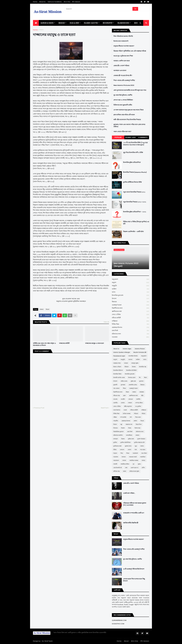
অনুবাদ (130, 283)
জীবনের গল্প (117, 396)
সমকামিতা (143, 457)
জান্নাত (134, 392)
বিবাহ (130, 428)
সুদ (134, 464)
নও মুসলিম (138, 406)
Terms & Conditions (55, 2)
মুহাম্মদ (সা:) (128, 446)
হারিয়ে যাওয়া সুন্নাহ (134, 471)
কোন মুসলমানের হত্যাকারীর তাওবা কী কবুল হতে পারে (130, 90)
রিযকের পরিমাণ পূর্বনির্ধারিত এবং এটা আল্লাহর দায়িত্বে (130, 51)
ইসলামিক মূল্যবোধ (130, 295)
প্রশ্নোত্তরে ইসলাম (130, 327)
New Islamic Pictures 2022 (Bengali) (126, 265)
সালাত (143, 460)
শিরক (128, 453)
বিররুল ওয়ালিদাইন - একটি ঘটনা (133, 232)
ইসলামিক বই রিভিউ (131, 370)
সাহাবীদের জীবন (125, 464)
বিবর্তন (123, 428)
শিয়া (122, 453)
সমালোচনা (116, 460)
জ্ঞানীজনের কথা (130, 311)
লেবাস (129, 450)
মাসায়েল (116, 439)
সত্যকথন (130, 337)
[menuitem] (36, 23)
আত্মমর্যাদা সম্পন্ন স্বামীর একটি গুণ (134, 513)
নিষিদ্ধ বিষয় (130, 324)
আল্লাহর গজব (117, 363)
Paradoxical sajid (119, 356)
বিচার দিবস (139, 424)
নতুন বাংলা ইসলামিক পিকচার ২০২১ (134, 192)
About (126, 641)
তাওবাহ (115, 399)
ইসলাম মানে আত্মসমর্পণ (121, 41)
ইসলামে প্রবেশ (132, 378)
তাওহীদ (123, 399)
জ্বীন (142, 396)
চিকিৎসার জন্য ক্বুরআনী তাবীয (123, 105)
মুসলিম (115, 442)
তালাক (123, 403)
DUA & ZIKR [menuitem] (74, 23)
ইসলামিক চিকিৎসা (118, 370)
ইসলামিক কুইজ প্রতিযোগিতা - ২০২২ (135, 212)
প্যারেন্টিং (116, 421)
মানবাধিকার (129, 435)
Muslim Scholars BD (140, 352)
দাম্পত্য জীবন (139, 403)
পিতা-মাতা (138, 417)
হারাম (125, 471)
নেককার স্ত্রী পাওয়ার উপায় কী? (123, 76)
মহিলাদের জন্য (130, 334)
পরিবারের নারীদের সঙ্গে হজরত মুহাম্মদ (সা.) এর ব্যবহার (135, 504)
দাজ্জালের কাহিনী (64, 343)
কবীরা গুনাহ (124, 381)
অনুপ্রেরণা (130, 279)
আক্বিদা (130, 289)
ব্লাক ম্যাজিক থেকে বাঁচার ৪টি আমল (124, 115)
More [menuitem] (137, 23)
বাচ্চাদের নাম (129, 424)
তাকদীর (138, 399)
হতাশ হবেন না (135, 468)
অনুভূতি (130, 286)
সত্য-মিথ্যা (144, 453)
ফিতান (48, 309)
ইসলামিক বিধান (117, 374)
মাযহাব (137, 435)
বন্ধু (121, 424)
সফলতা (124, 457)
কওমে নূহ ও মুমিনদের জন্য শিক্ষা (123, 56)
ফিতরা (142, 421)
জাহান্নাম (142, 392)
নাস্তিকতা (130, 321)
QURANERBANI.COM (119, 620)
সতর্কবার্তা (135, 453)
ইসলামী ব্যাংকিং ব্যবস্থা (119, 378)
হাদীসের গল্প (116, 471)
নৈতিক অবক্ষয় (127, 414)
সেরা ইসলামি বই (118, 468)
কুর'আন (141, 381)
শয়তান (115, 453)
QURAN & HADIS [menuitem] (47, 23)
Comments (143, 137)
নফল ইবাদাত (117, 410)
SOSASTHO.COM (118, 624)
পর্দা (131, 417)
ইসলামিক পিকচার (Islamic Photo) (135, 172)
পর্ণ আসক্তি (123, 417)
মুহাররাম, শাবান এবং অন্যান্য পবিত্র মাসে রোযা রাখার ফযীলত (129, 126)
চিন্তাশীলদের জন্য (130, 308)
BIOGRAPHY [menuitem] (108, 23)
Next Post (104, 408)
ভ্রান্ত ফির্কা (130, 331)
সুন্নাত (139, 464)
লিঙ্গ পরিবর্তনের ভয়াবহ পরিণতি (123, 36)
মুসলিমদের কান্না (117, 446)
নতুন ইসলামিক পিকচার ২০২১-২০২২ (135, 202)
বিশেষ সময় (137, 428)
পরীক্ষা (115, 417)
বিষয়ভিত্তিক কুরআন (119, 432)
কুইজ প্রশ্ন (133, 381)
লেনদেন (122, 450)
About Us (42, 2)
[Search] (99, 9)
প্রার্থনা (135, 421)
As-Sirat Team (47, 641)
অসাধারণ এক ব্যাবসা (120, 71)
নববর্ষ (125, 410)
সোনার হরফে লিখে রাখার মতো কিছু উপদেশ (134, 580)
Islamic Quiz (130, 137)
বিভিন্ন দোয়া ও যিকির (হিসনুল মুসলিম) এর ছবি (136, 223)
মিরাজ (123, 439)
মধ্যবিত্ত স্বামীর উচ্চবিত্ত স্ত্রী (131, 523)
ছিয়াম (127, 392)
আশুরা (126, 363)
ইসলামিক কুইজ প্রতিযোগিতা (132, 162)
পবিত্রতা (136, 414)
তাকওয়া (131, 399)
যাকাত (142, 446)
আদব (130, 292)
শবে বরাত (143, 450)
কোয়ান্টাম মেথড (133, 385)
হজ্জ (126, 468)
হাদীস (143, 468)
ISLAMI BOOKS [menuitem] (123, 23)
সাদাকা (124, 460)
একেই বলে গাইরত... (129, 493)
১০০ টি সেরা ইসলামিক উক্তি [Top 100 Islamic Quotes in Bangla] (135, 144)
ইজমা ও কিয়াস (117, 367)
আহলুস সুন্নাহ (135, 363)
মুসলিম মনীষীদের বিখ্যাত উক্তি (132, 182)
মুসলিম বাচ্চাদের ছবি (139, 442)
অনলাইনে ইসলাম (133, 356)
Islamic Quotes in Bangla (122, 352)
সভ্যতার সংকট (133, 457)
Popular (118, 137)
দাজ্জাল (41, 30)
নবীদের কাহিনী (130, 318)
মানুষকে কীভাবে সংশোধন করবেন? (124, 46)
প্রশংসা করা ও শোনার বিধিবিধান (123, 100)
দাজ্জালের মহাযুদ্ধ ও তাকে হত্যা (95, 343)
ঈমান (145, 378)
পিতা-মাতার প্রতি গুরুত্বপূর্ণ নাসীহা (124, 80)
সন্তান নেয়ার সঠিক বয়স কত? (122, 132)
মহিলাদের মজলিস (118, 435)
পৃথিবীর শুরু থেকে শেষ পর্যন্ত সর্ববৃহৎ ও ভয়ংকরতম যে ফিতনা (44, 344)
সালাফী (115, 464)
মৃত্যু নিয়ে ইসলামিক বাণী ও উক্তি (133, 153)
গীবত (124, 388)
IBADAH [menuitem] (62, 23)
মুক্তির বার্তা (131, 439)
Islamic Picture (140, 349)
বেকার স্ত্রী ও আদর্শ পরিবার (121, 66)
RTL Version (76, 2)
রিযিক (115, 450)
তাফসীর (115, 403)
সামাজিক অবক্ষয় (134, 460)
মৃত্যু (136, 446)
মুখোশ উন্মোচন (141, 439)
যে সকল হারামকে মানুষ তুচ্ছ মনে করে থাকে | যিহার (128, 110)
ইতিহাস (127, 367)
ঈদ (140, 378)
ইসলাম (134, 367)
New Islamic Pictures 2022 (124, 85)
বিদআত (115, 428)
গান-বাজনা (116, 388)
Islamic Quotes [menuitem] (91, 23)
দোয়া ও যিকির (130, 315)
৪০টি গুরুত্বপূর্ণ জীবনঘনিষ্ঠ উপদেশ (134, 569)
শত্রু (136, 450)
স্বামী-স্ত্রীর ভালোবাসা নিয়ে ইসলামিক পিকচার (127, 120)
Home (35, 2)
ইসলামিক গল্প (143, 367)
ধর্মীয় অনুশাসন (128, 406)
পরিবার (143, 414)
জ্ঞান (124, 396)
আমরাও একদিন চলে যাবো (122, 61)
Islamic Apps (127, 349)
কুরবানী (115, 385)
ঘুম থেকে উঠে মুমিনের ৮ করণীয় (123, 95)
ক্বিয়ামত (130, 302)
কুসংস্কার (123, 385)
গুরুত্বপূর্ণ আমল (130, 305)
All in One (67, 2)
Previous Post (39, 408)
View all (106, 322)
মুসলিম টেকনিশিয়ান (126, 442)
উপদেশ (130, 299)
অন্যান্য (130, 359)
